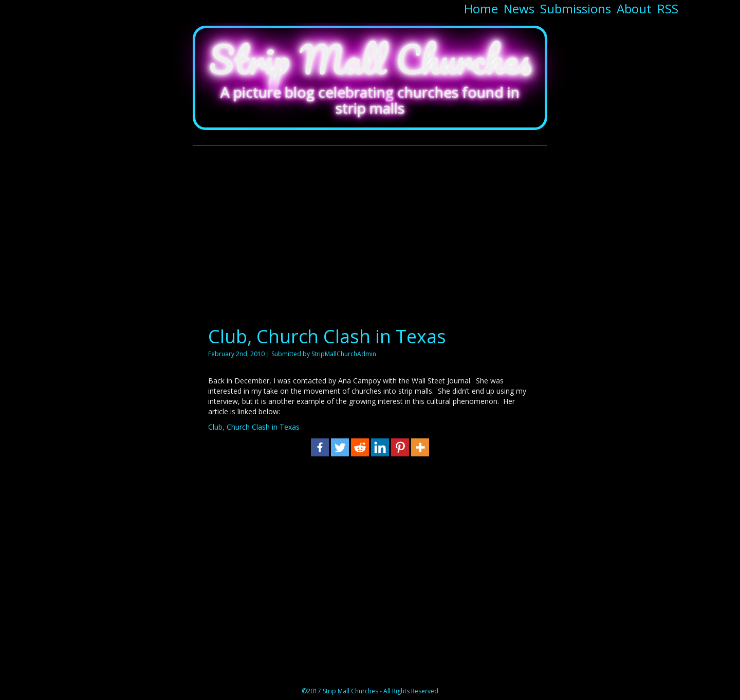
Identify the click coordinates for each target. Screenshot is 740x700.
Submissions (576, 8)
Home (481, 8)
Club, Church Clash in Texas (327, 336)
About (634, 8)
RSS (668, 8)
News (519, 8)
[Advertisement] (370, 234)
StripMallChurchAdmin (344, 354)
